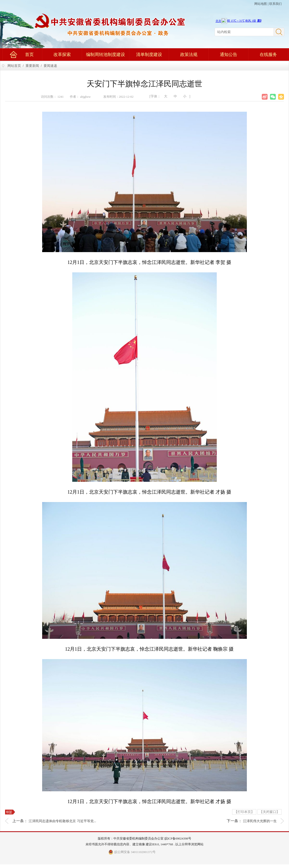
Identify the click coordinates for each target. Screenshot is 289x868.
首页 (29, 55)
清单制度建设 (149, 55)
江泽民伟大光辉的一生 (260, 821)
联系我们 (276, 4)
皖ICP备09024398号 (178, 838)
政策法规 (189, 55)
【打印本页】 (244, 812)
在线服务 (268, 55)
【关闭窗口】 (269, 812)
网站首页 (14, 66)
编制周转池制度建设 (105, 55)
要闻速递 (50, 66)
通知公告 (229, 55)
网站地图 (261, 4)
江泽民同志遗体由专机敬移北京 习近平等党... (62, 821)
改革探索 (62, 55)
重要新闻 (32, 66)
